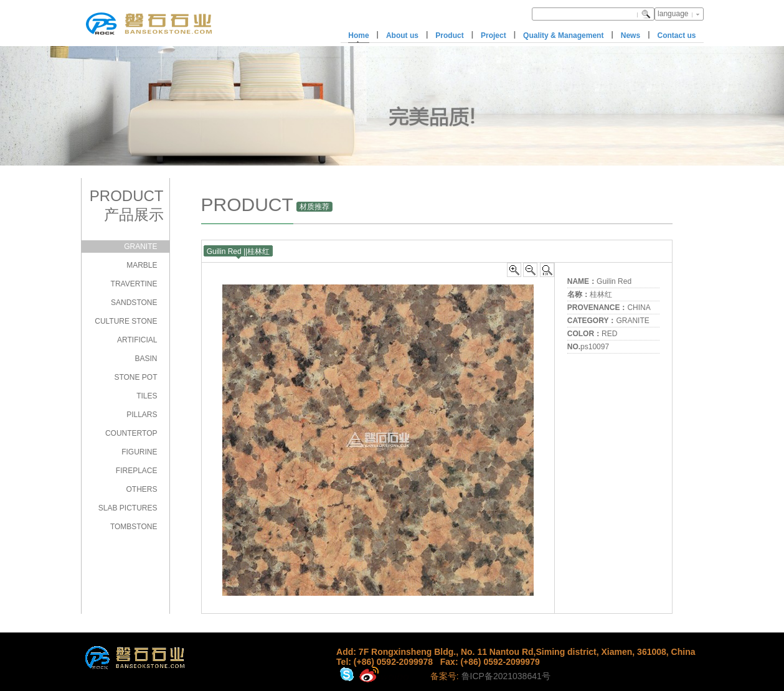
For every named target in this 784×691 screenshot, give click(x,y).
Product (449, 35)
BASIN (146, 359)
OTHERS (141, 489)
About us (402, 35)
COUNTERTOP (131, 433)
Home (358, 35)
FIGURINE (139, 452)
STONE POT (135, 377)
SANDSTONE (134, 303)
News (631, 35)
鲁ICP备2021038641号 (506, 676)
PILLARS (142, 415)
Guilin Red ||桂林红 (239, 251)
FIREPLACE (137, 471)
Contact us (676, 35)
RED (609, 334)
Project (494, 35)
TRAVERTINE (134, 284)
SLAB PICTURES (128, 508)
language (673, 14)
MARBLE (142, 265)
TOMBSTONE (134, 527)
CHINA (639, 308)
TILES (147, 396)
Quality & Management (563, 35)
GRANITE (140, 247)
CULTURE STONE (126, 321)
